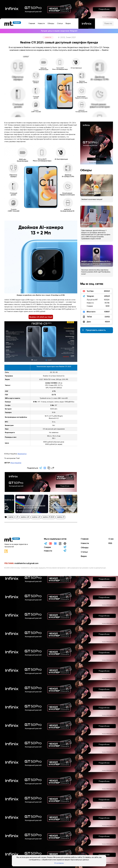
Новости (48, 37)
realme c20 (25, 517)
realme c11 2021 (48, 517)
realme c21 (36, 517)
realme (11, 517)
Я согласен (59, 863)
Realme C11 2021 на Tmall (41, 317)
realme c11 (61, 517)
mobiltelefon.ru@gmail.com (26, 564)
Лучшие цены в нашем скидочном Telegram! (59, 31)
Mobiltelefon (22, 454)
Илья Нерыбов (16, 463)
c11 (17, 517)
